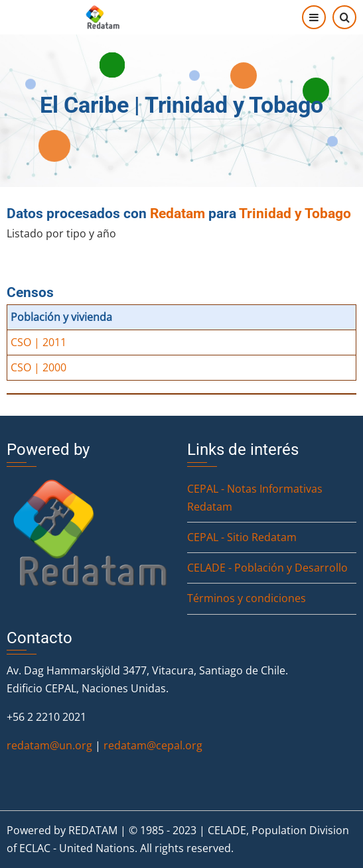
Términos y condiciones (247, 598)
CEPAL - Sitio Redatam (242, 537)
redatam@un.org (49, 745)
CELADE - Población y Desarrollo (267, 568)
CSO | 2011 (38, 342)
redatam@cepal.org (153, 745)
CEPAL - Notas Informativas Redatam (255, 498)
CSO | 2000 (38, 367)
